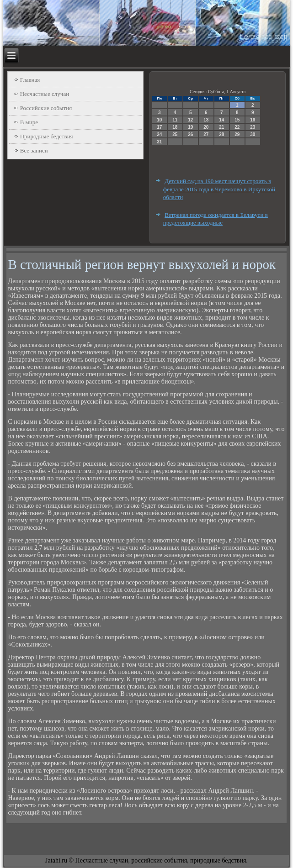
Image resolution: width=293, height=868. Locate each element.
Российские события (46, 108)
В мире (29, 122)
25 (175, 134)
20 (206, 127)
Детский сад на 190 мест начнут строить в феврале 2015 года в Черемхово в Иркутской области (219, 189)
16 (253, 120)
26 (190, 134)
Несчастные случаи (45, 94)
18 (175, 127)
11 (175, 120)
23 (253, 127)
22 (237, 127)
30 (253, 134)
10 (159, 120)
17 (159, 127)
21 (221, 127)
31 (159, 142)
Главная (30, 80)
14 (221, 120)
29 (237, 134)
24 (159, 134)
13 (206, 120)
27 (206, 134)
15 (237, 120)
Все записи (34, 150)
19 (190, 127)
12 (190, 120)
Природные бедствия (47, 136)
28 (221, 134)
